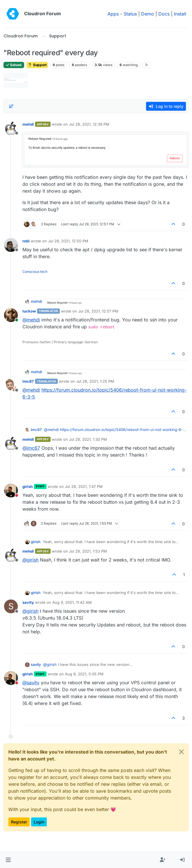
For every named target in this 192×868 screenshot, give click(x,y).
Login (39, 822)
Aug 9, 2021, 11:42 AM (72, 602)
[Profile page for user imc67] (11, 385)
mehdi (28, 124)
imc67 (28, 381)
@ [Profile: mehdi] (31, 320)
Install (180, 14)
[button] (8, 860)
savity (28, 602)
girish (28, 486)
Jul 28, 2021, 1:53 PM (88, 551)
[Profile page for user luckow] (11, 315)
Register (19, 822)
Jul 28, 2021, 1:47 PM (84, 486)
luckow (29, 311)
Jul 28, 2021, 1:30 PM (88, 439)
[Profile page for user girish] (11, 490)
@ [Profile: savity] (31, 683)
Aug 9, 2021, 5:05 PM (84, 674)
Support (37, 65)
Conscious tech (35, 272)
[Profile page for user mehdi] (11, 128)
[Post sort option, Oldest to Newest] (11, 106)
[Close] (181, 752)
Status (130, 14)
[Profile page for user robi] (11, 245)
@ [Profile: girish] (30, 560)
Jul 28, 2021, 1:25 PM (95, 381)
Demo (148, 14)
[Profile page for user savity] (11, 606)
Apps (113, 14)
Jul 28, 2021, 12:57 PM (98, 311)
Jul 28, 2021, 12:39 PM (89, 124)
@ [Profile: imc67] (31, 448)
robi (26, 241)
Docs (164, 14)
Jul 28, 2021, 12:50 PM (68, 241)
